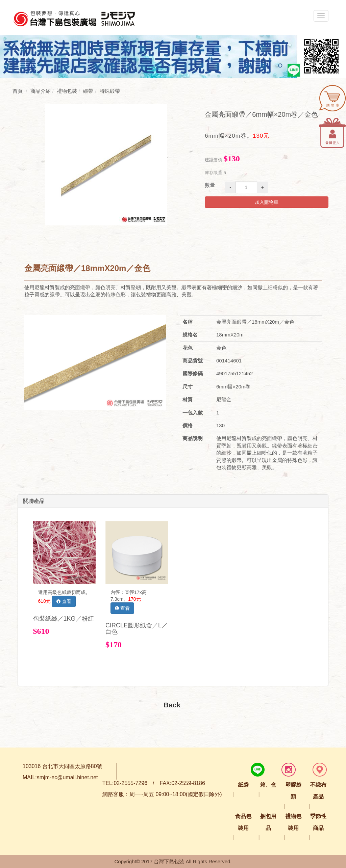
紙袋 (243, 785)
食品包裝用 (243, 822)
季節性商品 (318, 822)
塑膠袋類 (293, 791)
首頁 (18, 91)
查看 (64, 601)
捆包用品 (268, 822)
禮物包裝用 (293, 822)
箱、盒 (268, 785)
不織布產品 (318, 791)
